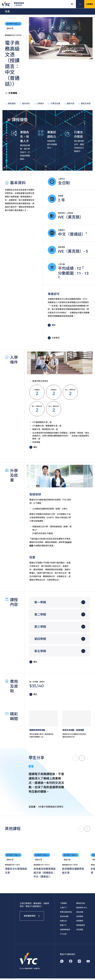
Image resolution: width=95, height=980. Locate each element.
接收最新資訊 (32, 916)
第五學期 (40, 651)
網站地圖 (80, 912)
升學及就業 (54, 104)
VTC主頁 (63, 934)
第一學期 (40, 602)
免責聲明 (80, 916)
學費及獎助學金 (66, 912)
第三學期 (40, 627)
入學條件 (39, 104)
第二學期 (40, 615)
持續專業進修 (65, 930)
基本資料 (24, 104)
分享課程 (11, 93)
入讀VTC (63, 908)
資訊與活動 (64, 916)
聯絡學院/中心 (82, 908)
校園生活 (63, 921)
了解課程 (63, 903)
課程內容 (69, 104)
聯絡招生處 (81, 903)
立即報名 (90, 4)
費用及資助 (84, 104)
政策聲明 (80, 921)
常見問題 (80, 930)
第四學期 (40, 639)
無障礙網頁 (81, 925)
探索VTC (63, 925)
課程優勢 (10, 104)
